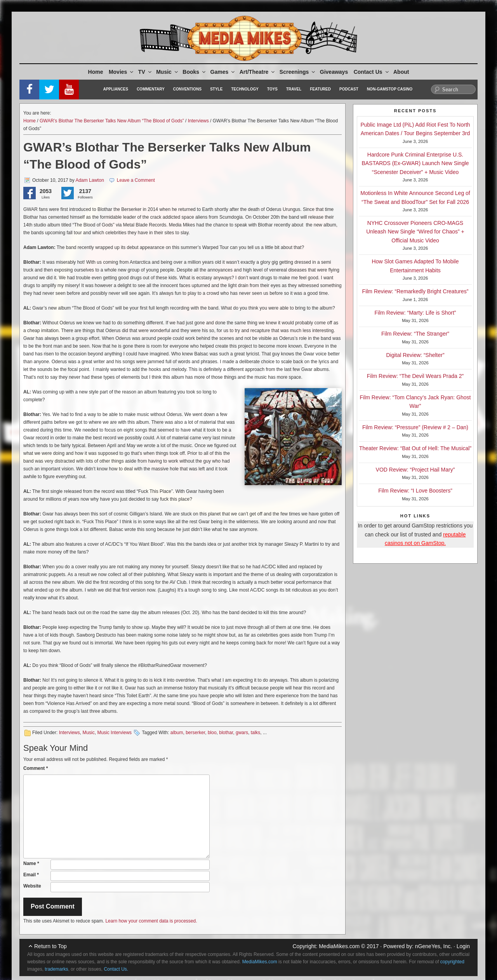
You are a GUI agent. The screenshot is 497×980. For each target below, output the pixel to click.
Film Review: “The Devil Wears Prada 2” (415, 376)
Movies (122, 72)
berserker (195, 733)
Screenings (298, 72)
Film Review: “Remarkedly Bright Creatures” (415, 291)
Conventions (187, 89)
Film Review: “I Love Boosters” (415, 491)
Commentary (151, 89)
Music (168, 72)
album (177, 733)
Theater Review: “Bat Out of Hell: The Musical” (415, 448)
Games (223, 72)
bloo (212, 733)
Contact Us (372, 72)
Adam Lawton (89, 180)
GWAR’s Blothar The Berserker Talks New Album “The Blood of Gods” (112, 121)
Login (463, 946)
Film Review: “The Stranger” (415, 334)
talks (256, 733)
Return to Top (50, 946)
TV (145, 72)
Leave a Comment (136, 180)
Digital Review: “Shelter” (415, 355)
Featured (320, 89)
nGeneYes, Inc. (434, 946)
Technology (245, 89)
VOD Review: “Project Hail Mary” (415, 470)
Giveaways (334, 72)
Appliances (116, 89)
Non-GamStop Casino (390, 89)
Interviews (198, 121)
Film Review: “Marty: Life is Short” (415, 313)
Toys (272, 89)
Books (195, 72)
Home (96, 72)
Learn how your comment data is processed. (151, 921)
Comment (36, 768)
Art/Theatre (258, 72)
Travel (294, 89)
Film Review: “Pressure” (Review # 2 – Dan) (415, 427)
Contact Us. (116, 969)
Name (31, 863)
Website (32, 886)
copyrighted (452, 962)
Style (216, 89)
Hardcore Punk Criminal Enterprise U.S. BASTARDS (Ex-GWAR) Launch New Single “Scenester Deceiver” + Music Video (415, 163)
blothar (226, 733)
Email (31, 875)
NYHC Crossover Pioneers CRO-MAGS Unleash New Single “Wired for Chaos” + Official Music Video (415, 232)
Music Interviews (114, 733)
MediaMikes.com (339, 946)
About (401, 72)
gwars (242, 733)
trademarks (56, 969)
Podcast (349, 89)
